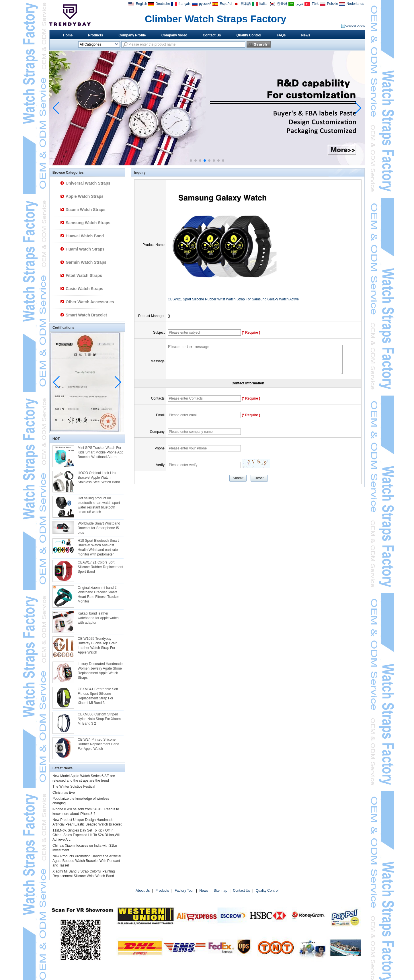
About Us (143, 891)
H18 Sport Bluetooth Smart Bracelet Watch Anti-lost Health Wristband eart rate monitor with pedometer (98, 547)
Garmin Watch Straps (86, 262)
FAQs (281, 35)
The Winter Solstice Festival (74, 787)
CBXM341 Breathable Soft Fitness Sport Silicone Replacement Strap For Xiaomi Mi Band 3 (98, 696)
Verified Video (355, 26)
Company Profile (132, 35)
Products (95, 35)
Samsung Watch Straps (88, 223)
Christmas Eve (64, 793)
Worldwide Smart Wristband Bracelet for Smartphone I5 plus (99, 528)
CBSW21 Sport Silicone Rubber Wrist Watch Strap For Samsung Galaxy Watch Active (233, 299)
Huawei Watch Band (85, 236)
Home (68, 35)
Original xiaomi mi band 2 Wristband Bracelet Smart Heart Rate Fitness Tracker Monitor (98, 594)
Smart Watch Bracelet (86, 315)
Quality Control (249, 35)
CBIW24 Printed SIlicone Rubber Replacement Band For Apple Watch (98, 744)
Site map (220, 891)
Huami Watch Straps (85, 249)
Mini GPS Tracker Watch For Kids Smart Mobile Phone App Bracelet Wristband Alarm (100, 452)
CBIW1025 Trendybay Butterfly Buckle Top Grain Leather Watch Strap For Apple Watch (98, 645)
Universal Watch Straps (88, 183)
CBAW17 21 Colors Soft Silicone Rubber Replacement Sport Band (100, 567)
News (306, 35)
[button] (191, 161)
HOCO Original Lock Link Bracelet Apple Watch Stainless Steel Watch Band (99, 478)
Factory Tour (184, 891)
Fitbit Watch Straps (84, 275)
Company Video (174, 35)
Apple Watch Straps (85, 196)
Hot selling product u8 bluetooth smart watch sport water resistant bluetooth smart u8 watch (99, 505)
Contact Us (212, 35)
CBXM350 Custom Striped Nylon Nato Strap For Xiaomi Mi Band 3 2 (100, 719)
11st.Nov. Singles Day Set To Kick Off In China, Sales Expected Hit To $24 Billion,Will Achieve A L (86, 835)
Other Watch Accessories (90, 302)
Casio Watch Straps (84, 289)
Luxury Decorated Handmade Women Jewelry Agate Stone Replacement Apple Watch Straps (100, 671)
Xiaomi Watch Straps (86, 210)
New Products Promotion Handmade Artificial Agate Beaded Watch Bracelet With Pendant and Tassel (87, 861)
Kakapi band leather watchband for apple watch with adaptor (98, 618)
